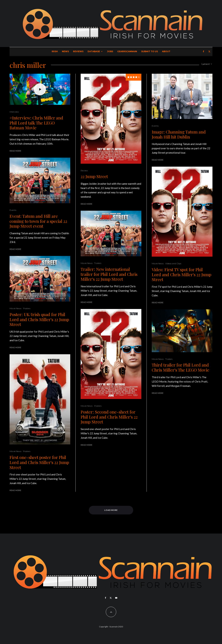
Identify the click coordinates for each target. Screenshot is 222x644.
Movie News (15, 308)
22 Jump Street (94, 176)
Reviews (78, 51)
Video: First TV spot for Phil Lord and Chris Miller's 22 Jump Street (182, 274)
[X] (209, 51)
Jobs (110, 51)
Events (13, 210)
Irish (55, 51)
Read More (15, 151)
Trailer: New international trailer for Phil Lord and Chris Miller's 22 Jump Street (109, 274)
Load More (111, 510)
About (166, 51)
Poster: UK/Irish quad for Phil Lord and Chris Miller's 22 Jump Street (39, 319)
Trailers (98, 263)
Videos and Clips (173, 263)
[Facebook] (204, 51)
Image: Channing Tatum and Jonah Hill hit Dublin (179, 134)
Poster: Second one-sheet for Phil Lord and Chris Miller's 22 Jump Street (109, 417)
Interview (14, 112)
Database (94, 51)
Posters (27, 308)
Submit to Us (150, 51)
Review (84, 171)
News (65, 51)
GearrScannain (127, 51)
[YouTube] (116, 598)
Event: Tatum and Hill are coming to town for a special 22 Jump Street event (38, 221)
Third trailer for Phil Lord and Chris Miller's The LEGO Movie (180, 367)
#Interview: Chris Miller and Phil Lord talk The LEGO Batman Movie (36, 123)
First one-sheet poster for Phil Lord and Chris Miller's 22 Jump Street (39, 462)
